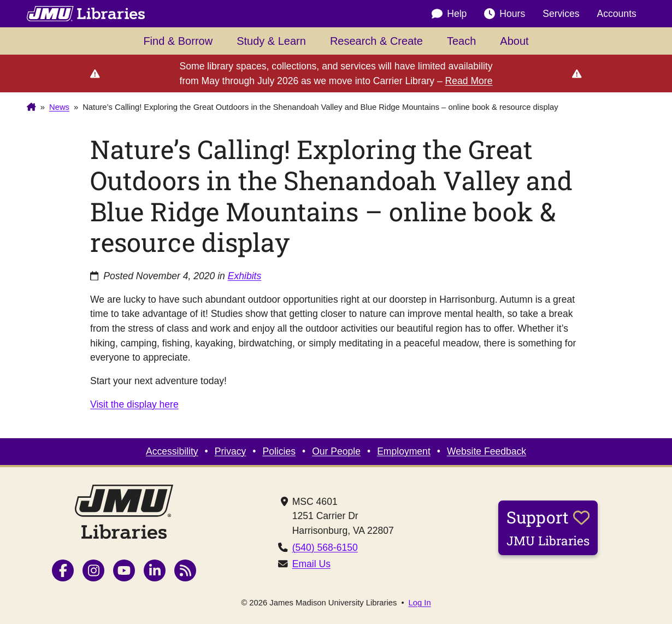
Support (548, 527)
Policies (279, 451)
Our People (336, 451)
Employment (404, 451)
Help (449, 14)
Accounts (617, 14)
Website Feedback (487, 451)
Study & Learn (271, 41)
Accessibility (172, 451)
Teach (461, 41)
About (514, 41)
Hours (505, 14)
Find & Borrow (178, 41)
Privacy (231, 451)
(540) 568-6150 (325, 548)
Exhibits (245, 276)
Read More (469, 81)
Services (561, 14)
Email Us (311, 564)
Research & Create (376, 41)
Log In (420, 603)
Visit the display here (134, 404)
